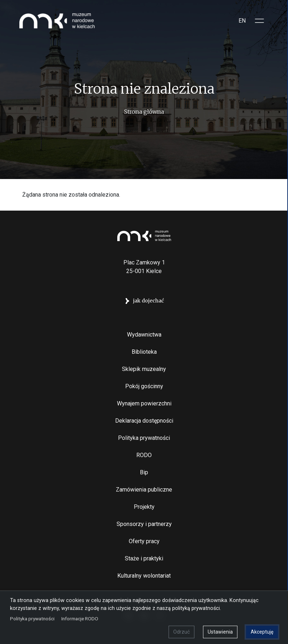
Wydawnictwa (144, 335)
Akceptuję (262, 632)
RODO (144, 455)
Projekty (144, 507)
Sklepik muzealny (144, 369)
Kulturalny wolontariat (144, 576)
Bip (144, 472)
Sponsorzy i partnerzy (144, 524)
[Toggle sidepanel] (260, 21)
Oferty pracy (144, 541)
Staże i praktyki (144, 558)
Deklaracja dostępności (144, 421)
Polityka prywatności (144, 438)
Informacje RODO (80, 619)
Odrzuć (181, 632)
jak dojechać (148, 301)
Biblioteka (144, 352)
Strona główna (144, 112)
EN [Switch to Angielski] (242, 21)
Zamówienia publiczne (144, 490)
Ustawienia (220, 632)
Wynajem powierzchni (144, 403)
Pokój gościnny (144, 386)
